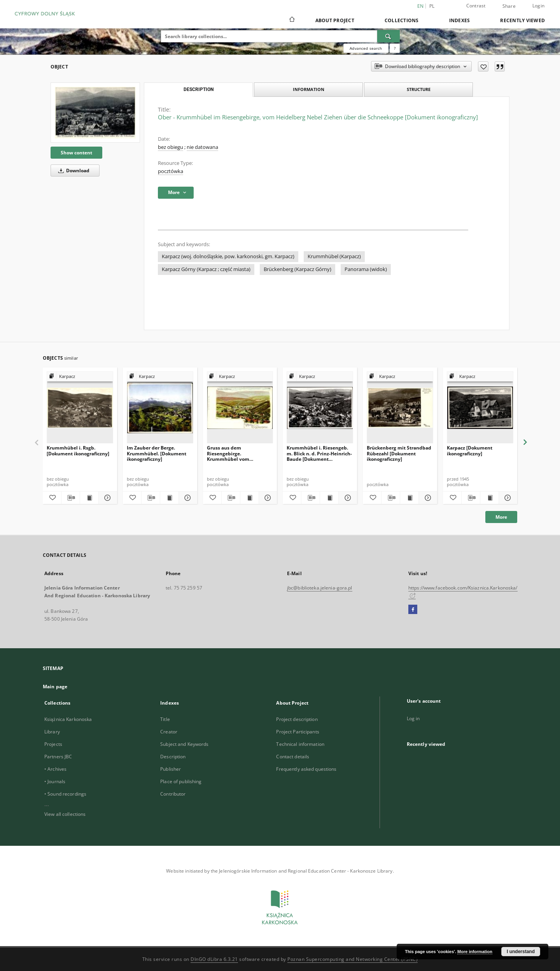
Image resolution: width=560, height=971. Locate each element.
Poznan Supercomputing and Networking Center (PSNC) (353, 959)
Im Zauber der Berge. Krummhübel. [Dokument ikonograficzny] (157, 453)
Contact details (293, 757)
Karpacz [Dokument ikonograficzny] (470, 451)
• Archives (55, 769)
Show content (76, 153)
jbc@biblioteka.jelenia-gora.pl (320, 588)
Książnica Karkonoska (68, 719)
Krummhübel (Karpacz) (334, 256)
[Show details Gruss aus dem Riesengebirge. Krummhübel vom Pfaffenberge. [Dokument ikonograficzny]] (267, 498)
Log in (413, 718)
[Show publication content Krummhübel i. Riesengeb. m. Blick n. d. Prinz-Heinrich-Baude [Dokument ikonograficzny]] (329, 498)
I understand (521, 952)
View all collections (65, 814)
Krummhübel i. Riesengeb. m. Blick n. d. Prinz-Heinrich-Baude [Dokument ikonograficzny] (319, 453)
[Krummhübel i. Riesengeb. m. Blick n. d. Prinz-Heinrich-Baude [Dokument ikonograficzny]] (320, 408)
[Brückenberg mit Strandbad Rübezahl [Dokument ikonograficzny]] (400, 408)
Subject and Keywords (184, 744)
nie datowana (202, 147)
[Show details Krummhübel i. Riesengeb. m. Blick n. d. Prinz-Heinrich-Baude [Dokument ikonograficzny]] (347, 498)
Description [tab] (199, 89)
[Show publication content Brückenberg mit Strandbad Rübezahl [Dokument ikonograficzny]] (409, 498)
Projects (53, 744)
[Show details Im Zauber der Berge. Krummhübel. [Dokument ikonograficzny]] (187, 498)
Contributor (173, 794)
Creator (169, 732)
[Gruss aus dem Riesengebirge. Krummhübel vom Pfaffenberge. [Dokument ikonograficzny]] (240, 408)
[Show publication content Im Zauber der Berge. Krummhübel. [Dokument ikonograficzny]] (169, 498)
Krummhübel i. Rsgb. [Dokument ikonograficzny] (78, 451)
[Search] (388, 36)
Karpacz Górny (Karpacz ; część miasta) (206, 269)
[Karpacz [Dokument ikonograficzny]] (480, 408)
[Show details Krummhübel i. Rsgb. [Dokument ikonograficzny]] (107, 498)
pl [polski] (432, 6)
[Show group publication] (80, 377)
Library (52, 732)
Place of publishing (181, 781)
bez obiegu (171, 147)
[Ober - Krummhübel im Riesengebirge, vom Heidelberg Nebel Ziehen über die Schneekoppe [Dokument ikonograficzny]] (95, 112)
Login (538, 6)
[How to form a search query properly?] (395, 48)
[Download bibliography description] (71, 498)
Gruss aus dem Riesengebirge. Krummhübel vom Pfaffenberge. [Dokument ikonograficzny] (236, 453)
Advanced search (366, 48)
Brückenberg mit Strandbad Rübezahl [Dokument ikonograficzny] (399, 453)
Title (165, 719)
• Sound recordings (65, 794)
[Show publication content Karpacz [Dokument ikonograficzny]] (489, 498)
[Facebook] (413, 610)
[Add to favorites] (483, 66)
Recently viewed (522, 20)
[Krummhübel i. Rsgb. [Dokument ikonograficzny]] (80, 408)
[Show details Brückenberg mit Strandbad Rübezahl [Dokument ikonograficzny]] (427, 498)
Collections (402, 20)
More (501, 517)
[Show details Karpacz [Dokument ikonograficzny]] (507, 498)
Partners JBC (58, 757)
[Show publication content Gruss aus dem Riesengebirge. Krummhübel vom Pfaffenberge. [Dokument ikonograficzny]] (249, 498)
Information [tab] (309, 89)
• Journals (55, 781)
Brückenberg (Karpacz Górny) (297, 269)
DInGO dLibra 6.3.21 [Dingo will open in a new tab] (214, 959)
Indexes (460, 20)
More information (475, 952)
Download (73, 171)
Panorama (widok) (366, 269)
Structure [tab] (419, 89)
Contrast (476, 6)
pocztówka (171, 171)
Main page (55, 687)
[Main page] (291, 20)
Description (173, 757)
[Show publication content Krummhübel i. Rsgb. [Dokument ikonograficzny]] (89, 498)
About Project (335, 20)
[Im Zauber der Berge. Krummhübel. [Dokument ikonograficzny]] (160, 408)
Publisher (171, 769)
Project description (297, 719)
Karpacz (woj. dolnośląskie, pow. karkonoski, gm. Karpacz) (228, 256)
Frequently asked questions (306, 769)
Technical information (300, 744)
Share (509, 6)
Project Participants (297, 732)
